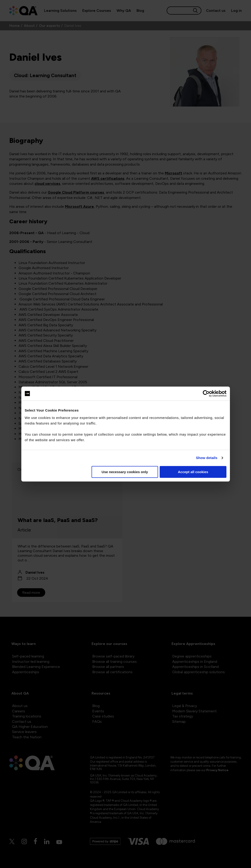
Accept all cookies (193, 472)
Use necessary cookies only (125, 472)
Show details (207, 458)
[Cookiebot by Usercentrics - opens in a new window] (206, 393)
